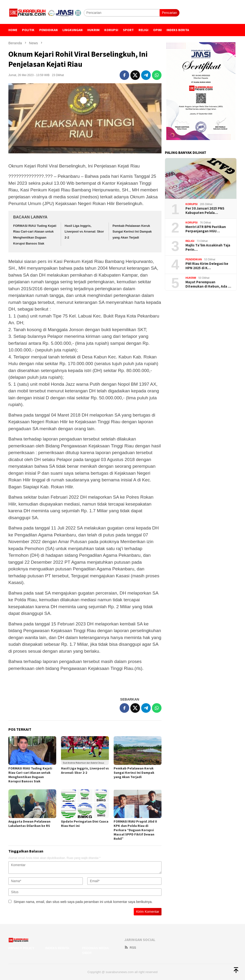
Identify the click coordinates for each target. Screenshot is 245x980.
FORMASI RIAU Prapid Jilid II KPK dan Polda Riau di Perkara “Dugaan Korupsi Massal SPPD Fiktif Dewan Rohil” (135, 830)
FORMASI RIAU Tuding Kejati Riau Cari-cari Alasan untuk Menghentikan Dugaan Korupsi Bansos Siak (30, 775)
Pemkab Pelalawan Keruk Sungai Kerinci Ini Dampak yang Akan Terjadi (132, 232)
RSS (130, 948)
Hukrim (191, 278)
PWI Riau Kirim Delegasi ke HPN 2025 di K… (207, 266)
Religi (190, 241)
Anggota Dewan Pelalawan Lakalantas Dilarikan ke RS (30, 824)
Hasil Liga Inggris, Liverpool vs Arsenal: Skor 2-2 (84, 232)
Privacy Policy (21, 948)
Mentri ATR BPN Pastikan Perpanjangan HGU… (206, 229)
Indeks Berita (57, 948)
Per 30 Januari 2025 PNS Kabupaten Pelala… (205, 211)
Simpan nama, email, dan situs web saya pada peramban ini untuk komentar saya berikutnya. (83, 902)
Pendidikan (194, 259)
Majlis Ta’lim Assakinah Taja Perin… (208, 247)
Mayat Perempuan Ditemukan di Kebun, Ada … (208, 284)
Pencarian (170, 13)
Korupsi (191, 204)
